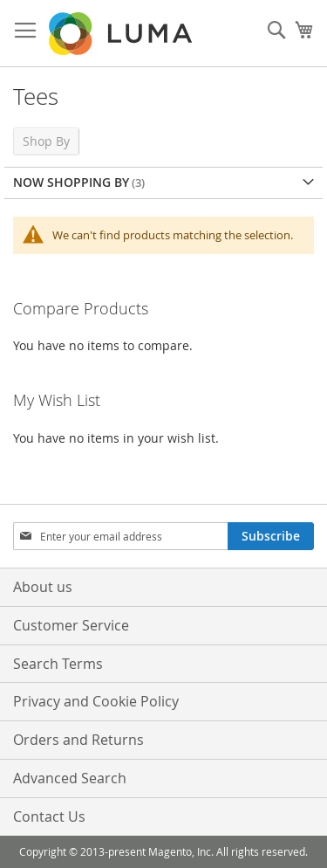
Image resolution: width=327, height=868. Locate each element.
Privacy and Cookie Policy (96, 701)
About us (43, 587)
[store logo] (122, 34)
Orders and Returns (78, 740)
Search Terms (58, 664)
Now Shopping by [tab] (71, 182)
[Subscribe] (271, 536)
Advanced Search (70, 778)
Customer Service (71, 625)
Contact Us (49, 816)
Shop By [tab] (46, 141)
